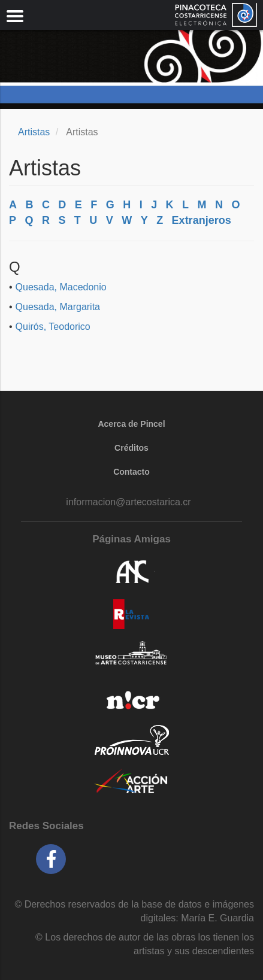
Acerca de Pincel (131, 424)
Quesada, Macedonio (61, 287)
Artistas (34, 132)
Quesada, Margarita (58, 307)
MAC (131, 656)
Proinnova (131, 740)
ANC (131, 572)
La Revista (131, 614)
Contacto (131, 472)
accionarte (131, 782)
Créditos (131, 448)
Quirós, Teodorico (53, 327)
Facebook (51, 859)
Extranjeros (202, 220)
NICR (131, 698)
